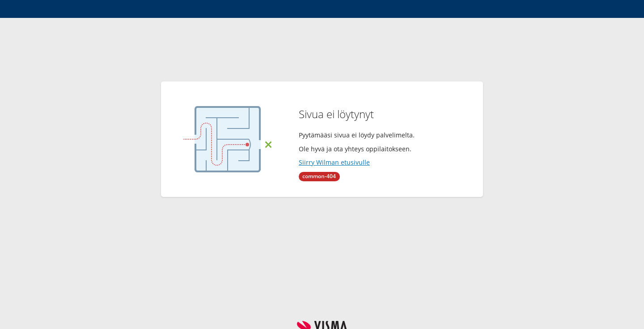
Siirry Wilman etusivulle (334, 162)
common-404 (319, 176)
